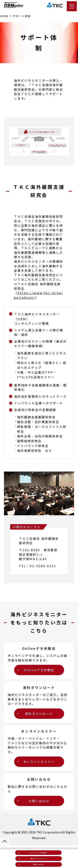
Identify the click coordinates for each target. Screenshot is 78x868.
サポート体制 (22, 16)
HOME (4, 16)
